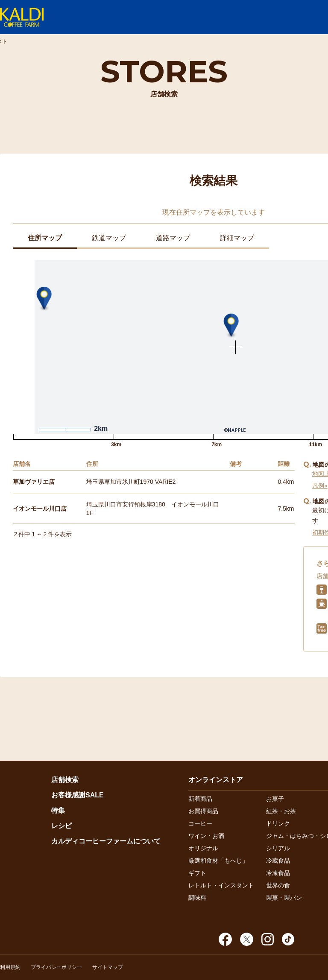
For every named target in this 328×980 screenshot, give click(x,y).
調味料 (197, 898)
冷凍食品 (278, 873)
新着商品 (200, 799)
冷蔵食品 (278, 861)
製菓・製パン (284, 898)
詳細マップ (237, 238)
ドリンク (278, 823)
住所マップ (45, 238)
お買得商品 (203, 811)
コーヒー (200, 823)
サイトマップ (108, 967)
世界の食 (278, 885)
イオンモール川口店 (40, 509)
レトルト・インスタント (221, 885)
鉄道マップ (109, 238)
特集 (58, 810)
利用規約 (10, 967)
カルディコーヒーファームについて (106, 841)
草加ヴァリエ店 (34, 482)
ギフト (197, 873)
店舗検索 (65, 780)
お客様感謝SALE (78, 795)
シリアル (278, 848)
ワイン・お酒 (206, 836)
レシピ (61, 826)
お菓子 (275, 799)
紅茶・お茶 (281, 811)
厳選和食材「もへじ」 (218, 861)
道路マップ (173, 238)
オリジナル (203, 848)
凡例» (320, 486)
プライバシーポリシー (56, 967)
